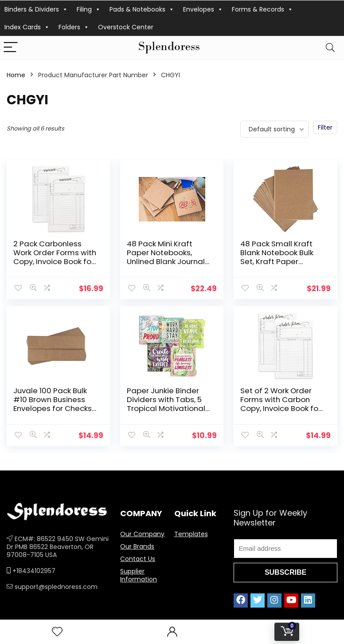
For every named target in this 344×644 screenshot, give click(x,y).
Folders (74, 27)
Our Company (142, 534)
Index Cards (27, 27)
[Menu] (11, 48)
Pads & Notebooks (142, 9)
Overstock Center (126, 27)
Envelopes (203, 9)
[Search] (330, 48)
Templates (191, 534)
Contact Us (138, 559)
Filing (89, 9)
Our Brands (137, 546)
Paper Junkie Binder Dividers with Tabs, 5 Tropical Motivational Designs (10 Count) (166, 404)
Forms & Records (262, 9)
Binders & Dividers (36, 9)
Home (16, 75)
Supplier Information (139, 575)
